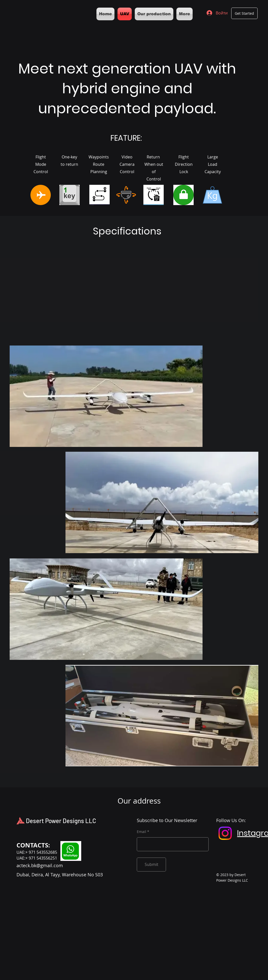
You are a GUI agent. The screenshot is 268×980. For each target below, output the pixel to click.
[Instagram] (225, 833)
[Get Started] (244, 13)
